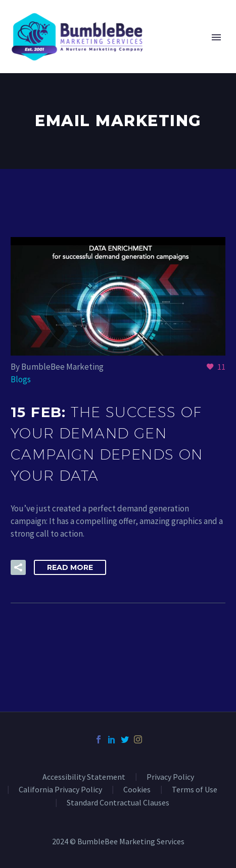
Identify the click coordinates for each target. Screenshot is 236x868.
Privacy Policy (170, 777)
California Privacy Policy (60, 790)
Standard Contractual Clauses (118, 803)
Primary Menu (216, 37)
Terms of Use (195, 790)
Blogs (21, 379)
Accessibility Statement (84, 777)
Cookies (137, 790)
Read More (70, 567)
